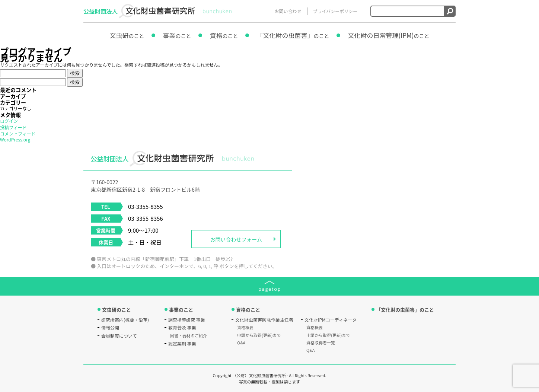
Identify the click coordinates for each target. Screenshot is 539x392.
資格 (224, 35)
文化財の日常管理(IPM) (388, 35)
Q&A (241, 342)
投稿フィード (13, 127)
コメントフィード (18, 133)
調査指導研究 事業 (187, 320)
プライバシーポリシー (335, 11)
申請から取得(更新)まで (259, 335)
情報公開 (110, 327)
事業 (177, 35)
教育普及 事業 (182, 327)
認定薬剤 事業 (182, 343)
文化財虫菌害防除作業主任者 (264, 320)
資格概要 (245, 327)
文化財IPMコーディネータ (331, 320)
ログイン (9, 121)
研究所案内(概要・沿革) (125, 320)
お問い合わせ (288, 11)
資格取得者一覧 (321, 342)
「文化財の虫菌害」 (293, 35)
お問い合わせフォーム (236, 239)
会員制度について (119, 336)
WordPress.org (15, 139)
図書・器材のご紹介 (189, 335)
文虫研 (127, 35)
